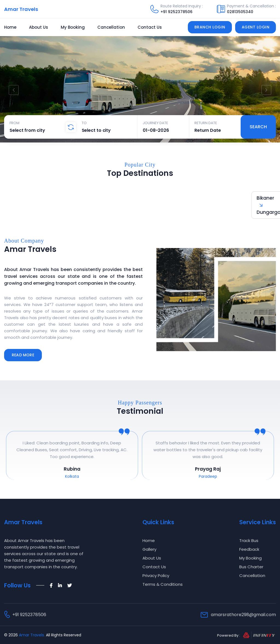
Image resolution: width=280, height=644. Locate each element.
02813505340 (240, 12)
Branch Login (210, 27)
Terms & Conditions (163, 584)
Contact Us (150, 27)
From (14, 123)
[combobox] (40, 130)
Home (10, 27)
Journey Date (155, 123)
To (84, 123)
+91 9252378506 (177, 12)
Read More (23, 355)
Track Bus (249, 540)
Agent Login (256, 27)
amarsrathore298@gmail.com (243, 615)
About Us (39, 27)
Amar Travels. (32, 635)
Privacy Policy (156, 575)
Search (258, 127)
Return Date (206, 123)
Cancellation (111, 27)
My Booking (73, 27)
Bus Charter (251, 567)
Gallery (149, 549)
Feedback (249, 549)
